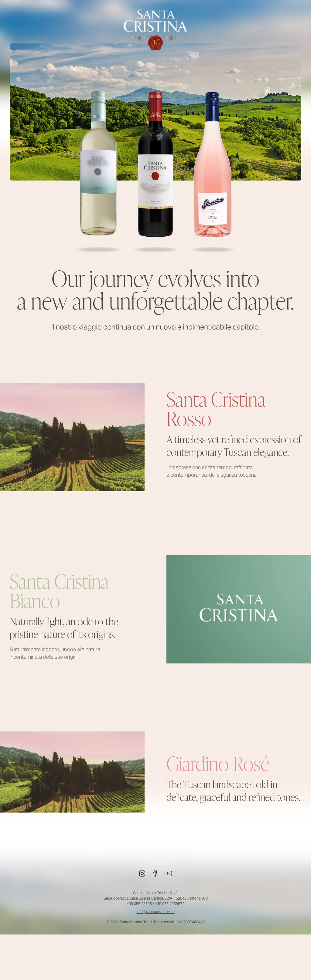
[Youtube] (168, 874)
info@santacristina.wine (156, 912)
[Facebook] (155, 874)
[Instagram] (142, 874)
